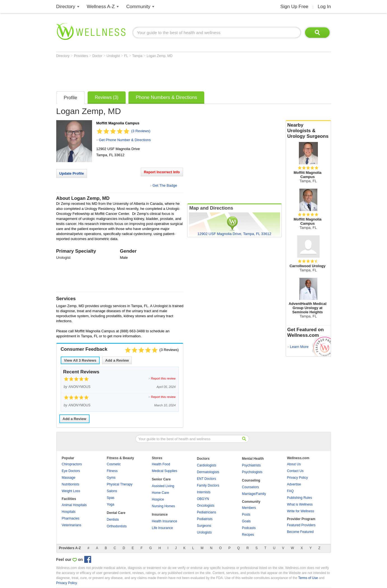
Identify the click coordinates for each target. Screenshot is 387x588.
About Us (294, 464)
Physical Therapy (120, 484)
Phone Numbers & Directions (166, 97)
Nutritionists (71, 484)
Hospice (158, 499)
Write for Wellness (301, 511)
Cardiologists (207, 465)
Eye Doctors (71, 471)
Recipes (248, 535)
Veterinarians (72, 525)
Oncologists (206, 506)
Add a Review (117, 360)
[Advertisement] (158, 73)
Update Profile (72, 173)
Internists (204, 492)
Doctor (98, 56)
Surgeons (204, 526)
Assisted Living (163, 486)
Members (249, 508)
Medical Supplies (165, 471)
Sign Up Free (294, 7)
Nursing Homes (164, 506)
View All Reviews (80, 360)
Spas (111, 498)
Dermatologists (208, 472)
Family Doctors (208, 485)
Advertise (294, 484)
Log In (324, 7)
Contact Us (295, 471)
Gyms (111, 478)
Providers (81, 56)
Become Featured (300, 532)
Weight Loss (71, 491)
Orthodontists (117, 526)
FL (127, 56)
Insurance (160, 514)
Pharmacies (71, 518)
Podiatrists (205, 519)
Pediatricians (207, 512)
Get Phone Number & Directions (125, 140)
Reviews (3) (107, 97)
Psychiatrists (251, 465)
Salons (112, 491)
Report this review (163, 378)
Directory (66, 7)
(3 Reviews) (141, 131)
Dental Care (116, 513)
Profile (71, 98)
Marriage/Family (254, 494)
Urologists (204, 532)
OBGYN (203, 499)
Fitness (112, 471)
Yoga (111, 504)
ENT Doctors (207, 479)
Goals (246, 521)
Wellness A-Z (101, 7)
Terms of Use (308, 578)
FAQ (290, 491)
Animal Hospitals (74, 505)
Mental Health (253, 459)
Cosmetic (114, 464)
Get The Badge (165, 185)
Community (138, 7)
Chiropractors (72, 464)
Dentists (113, 520)
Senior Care (161, 479)
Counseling (251, 480)
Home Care (160, 493)
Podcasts (249, 528)
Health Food (161, 464)
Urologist (114, 56)
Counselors (251, 487)
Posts (246, 514)
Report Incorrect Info (162, 172)
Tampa (138, 56)
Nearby (308, 131)
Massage (69, 478)
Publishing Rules (300, 498)
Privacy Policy (298, 478)
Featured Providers (301, 525)
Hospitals (69, 512)
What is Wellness (300, 504)
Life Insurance (162, 528)
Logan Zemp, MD (160, 56)
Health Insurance (165, 521)
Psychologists (252, 472)
